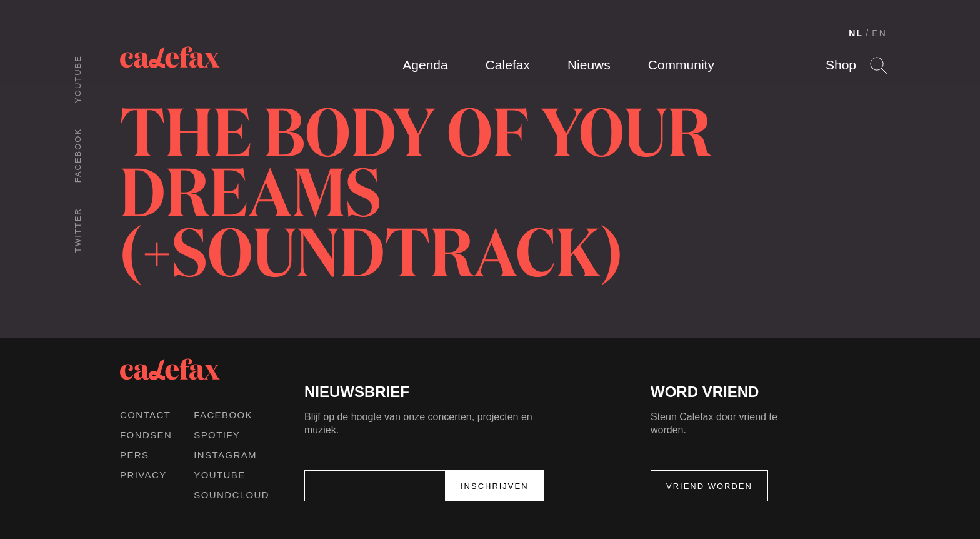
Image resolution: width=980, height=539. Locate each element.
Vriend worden (709, 486)
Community (681, 65)
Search (878, 65)
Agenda (425, 65)
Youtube (78, 79)
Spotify (217, 435)
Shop (841, 65)
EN (879, 33)
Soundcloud (232, 495)
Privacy (143, 475)
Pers (135, 455)
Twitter (78, 230)
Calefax (508, 65)
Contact (145, 415)
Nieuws (589, 65)
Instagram (225, 455)
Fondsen (146, 435)
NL (856, 33)
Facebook (78, 155)
